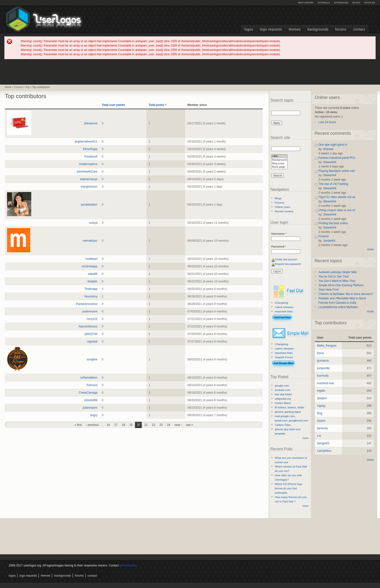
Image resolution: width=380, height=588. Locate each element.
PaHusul (92, 385)
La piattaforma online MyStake (338, 307)
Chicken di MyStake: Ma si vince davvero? (346, 294)
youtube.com (283, 390)
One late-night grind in (333, 145)
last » (190, 425)
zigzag (321, 406)
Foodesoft (91, 157)
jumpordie (323, 368)
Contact (359, 29)
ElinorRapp (90, 149)
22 (154, 425)
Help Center (305, 3)
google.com (282, 386)
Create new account (286, 259)
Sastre (321, 421)
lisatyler (92, 281)
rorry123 (92, 319)
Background (279, 160)
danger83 (323, 443)
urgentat (92, 342)
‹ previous (92, 425)
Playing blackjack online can (337, 171)
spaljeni (322, 398)
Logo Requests (271, 29)
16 (108, 425)
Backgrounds (318, 29)
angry (94, 415)
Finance (324, 236)
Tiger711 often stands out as (337, 197)
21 (146, 425)
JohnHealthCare (87, 172)
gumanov (323, 361)
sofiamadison (89, 378)
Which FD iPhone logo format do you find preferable (289, 488)
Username (279, 234)
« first (78, 425)
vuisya (93, 223)
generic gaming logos (288, 412)
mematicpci (90, 241)
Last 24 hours (327, 122)
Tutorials (324, 3)
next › (178, 425)
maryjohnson (89, 187)
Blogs (356, 3)
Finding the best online (333, 223)
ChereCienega (88, 393)
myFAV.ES (370, 3)
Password (279, 246)
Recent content (284, 211)
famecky (322, 428)
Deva (320, 353)
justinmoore (90, 311)
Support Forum (284, 357)
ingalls (321, 391)
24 (169, 425)
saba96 (93, 274)
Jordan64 (329, 241)
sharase (328, 149)
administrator (128, 565)
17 (116, 425)
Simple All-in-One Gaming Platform (341, 285)
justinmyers (90, 408)
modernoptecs (88, 164)
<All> (279, 156)
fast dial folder (283, 394)
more (306, 438)
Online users (283, 207)
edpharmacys (89, 179)
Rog (320, 413)
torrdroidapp (90, 266)
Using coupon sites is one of (337, 210)
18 (123, 425)
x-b (319, 436)
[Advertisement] (190, 72)
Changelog (281, 303)
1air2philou (324, 451)
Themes (295, 29)
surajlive (92, 359)
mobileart (91, 259)
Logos (249, 29)
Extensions (341, 3)
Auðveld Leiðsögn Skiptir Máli (337, 272)
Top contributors (41, 87)
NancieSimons (88, 326)
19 (131, 425)
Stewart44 (330, 162)
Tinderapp (91, 289)
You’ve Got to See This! (334, 277)
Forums (341, 29)
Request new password (288, 264)
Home (8, 87)
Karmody (323, 376)
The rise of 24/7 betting (333, 184)
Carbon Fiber (283, 425)
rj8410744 (91, 334)
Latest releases (284, 307)
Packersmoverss (87, 304)
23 (161, 425)
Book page (279, 167)
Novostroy (91, 296)
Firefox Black (283, 403)
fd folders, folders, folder (290, 407)
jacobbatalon (89, 205)
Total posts (158, 105)
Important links (284, 311)
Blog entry (279, 164)
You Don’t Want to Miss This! (337, 281)
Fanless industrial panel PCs (337, 158)
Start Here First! (329, 290)
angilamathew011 (86, 142)
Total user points (113, 105)
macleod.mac (326, 383)
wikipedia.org (283, 399)
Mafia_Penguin (327, 346)
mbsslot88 (91, 400)
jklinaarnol (91, 123)
